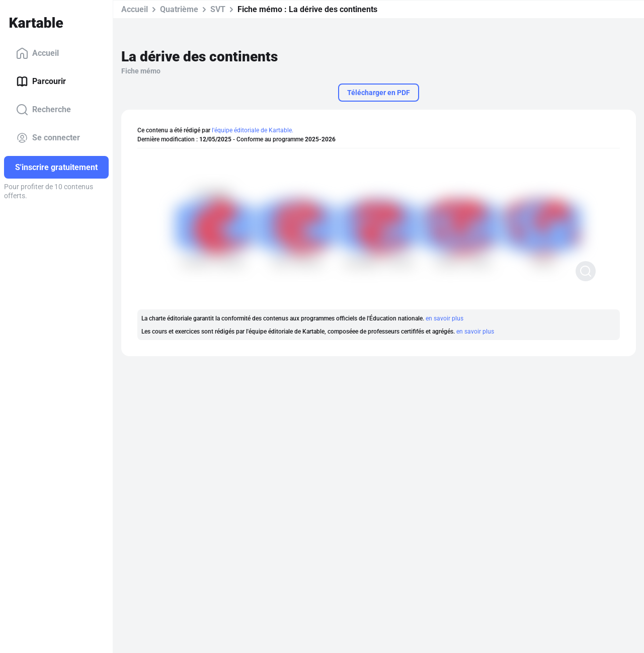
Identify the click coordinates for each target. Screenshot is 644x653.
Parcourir (41, 81)
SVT (218, 9)
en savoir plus (445, 318)
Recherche (44, 110)
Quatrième (179, 9)
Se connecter (48, 138)
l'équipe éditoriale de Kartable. (253, 130)
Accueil (37, 53)
